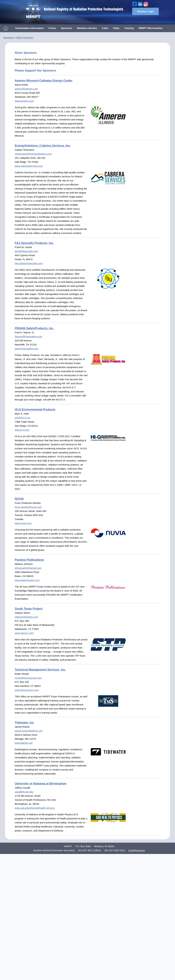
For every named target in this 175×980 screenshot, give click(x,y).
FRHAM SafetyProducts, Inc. (34, 328)
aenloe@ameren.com (26, 89)
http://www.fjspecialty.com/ (29, 263)
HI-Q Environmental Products (35, 410)
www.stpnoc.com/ (24, 633)
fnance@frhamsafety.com (28, 336)
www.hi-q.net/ (22, 430)
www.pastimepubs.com (27, 580)
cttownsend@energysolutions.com (33, 154)
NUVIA (19, 499)
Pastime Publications (29, 560)
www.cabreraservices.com (29, 166)
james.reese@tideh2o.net (29, 731)
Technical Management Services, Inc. (40, 670)
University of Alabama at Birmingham (41, 784)
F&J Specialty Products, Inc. (34, 243)
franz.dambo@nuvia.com (28, 507)
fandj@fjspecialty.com (26, 251)
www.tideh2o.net (24, 743)
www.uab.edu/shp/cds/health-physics (35, 808)
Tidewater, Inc (24, 723)
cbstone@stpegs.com (26, 617)
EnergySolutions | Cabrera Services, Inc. (43, 146)
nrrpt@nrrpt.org (137, 850)
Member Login (145, 11)
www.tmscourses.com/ (27, 690)
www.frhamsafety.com (27, 349)
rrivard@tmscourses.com (28, 678)
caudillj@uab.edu (24, 792)
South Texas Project (29, 609)
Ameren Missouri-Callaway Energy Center (44, 81)
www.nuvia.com (23, 523)
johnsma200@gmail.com (28, 568)
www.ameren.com (24, 101)
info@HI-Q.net (22, 418)
